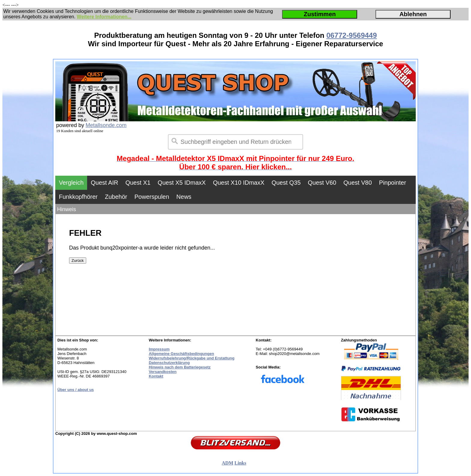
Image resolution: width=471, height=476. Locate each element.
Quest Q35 (286, 183)
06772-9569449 (351, 35)
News (184, 197)
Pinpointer (393, 183)
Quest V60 (322, 183)
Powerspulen (152, 197)
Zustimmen (320, 14)
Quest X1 (138, 183)
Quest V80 (358, 183)
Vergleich (71, 183)
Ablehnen (413, 14)
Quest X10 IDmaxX (239, 183)
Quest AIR (104, 183)
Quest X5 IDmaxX (182, 183)
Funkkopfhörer (78, 197)
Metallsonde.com (106, 125)
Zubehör (116, 197)
